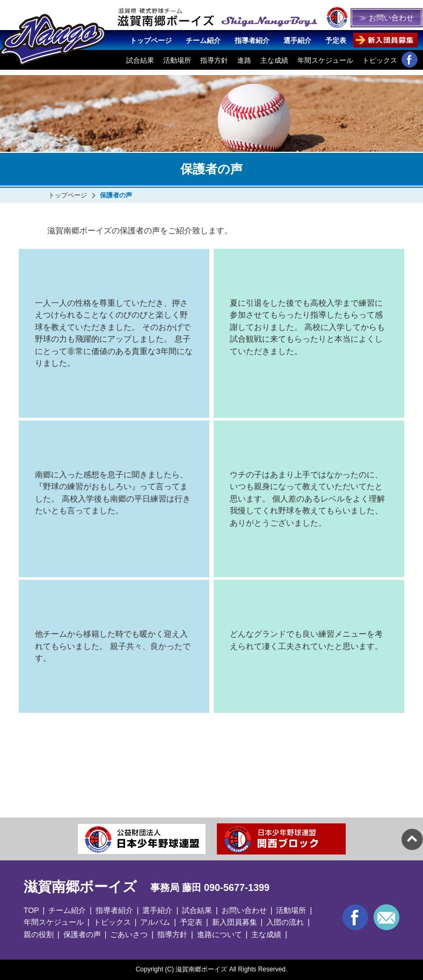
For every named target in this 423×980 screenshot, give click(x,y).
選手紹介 (297, 40)
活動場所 (177, 60)
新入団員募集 (235, 922)
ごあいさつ (129, 934)
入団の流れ (285, 922)
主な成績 (274, 60)
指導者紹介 (252, 40)
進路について (220, 934)
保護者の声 (82, 934)
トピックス (380, 60)
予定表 (336, 40)
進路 (244, 60)
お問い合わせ (244, 910)
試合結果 (140, 60)
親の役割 (39, 934)
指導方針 (214, 60)
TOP (31, 910)
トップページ (151, 40)
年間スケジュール (325, 60)
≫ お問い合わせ (386, 18)
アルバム (155, 922)
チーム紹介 (203, 40)
